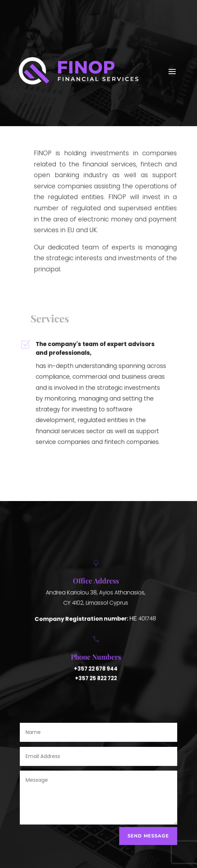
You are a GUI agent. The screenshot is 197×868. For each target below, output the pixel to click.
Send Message (148, 836)
